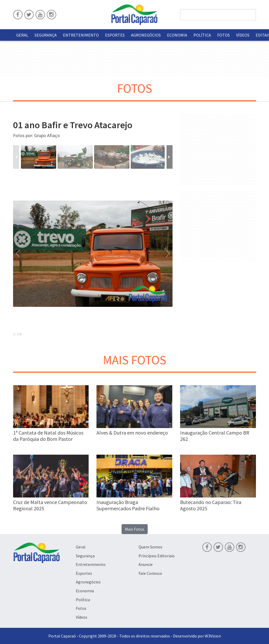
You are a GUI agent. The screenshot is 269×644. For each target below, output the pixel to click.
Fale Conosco (150, 573)
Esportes (115, 35)
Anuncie (146, 564)
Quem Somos (150, 547)
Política (202, 35)
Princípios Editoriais (157, 556)
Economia (177, 35)
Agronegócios (146, 35)
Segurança (46, 35)
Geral (22, 35)
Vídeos (243, 35)
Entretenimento (81, 35)
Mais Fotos (135, 529)
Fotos (224, 35)
